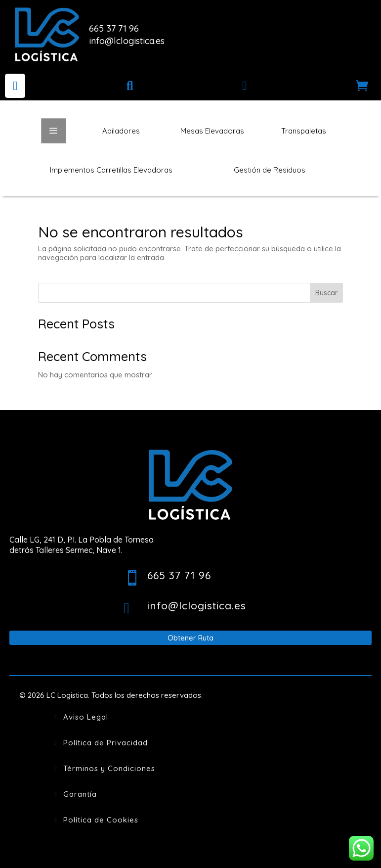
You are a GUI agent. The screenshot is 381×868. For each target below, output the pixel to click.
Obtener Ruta (190, 638)
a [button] (53, 131)
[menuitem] (15, 86)
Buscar (326, 293)
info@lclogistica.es (127, 41)
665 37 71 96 (114, 28)
